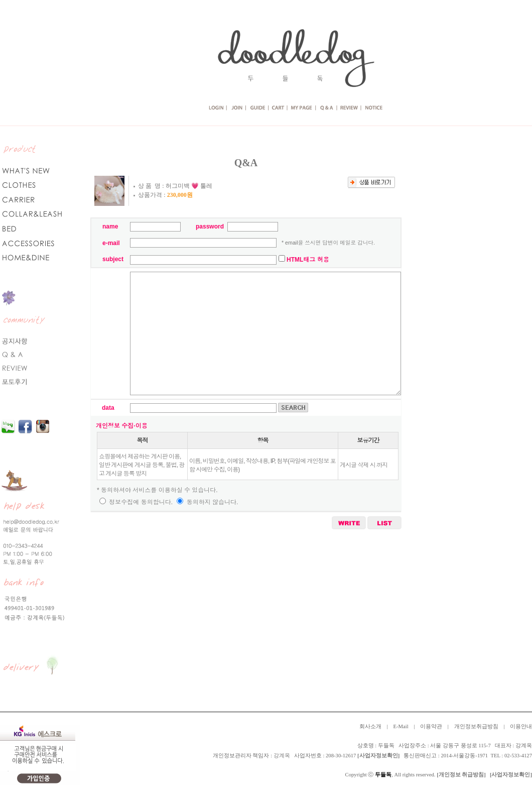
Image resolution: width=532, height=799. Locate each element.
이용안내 (521, 726)
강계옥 (282, 756)
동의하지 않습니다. (207, 502)
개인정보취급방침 (476, 726)
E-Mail (401, 726)
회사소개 (370, 726)
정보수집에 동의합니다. (136, 502)
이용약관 (431, 726)
